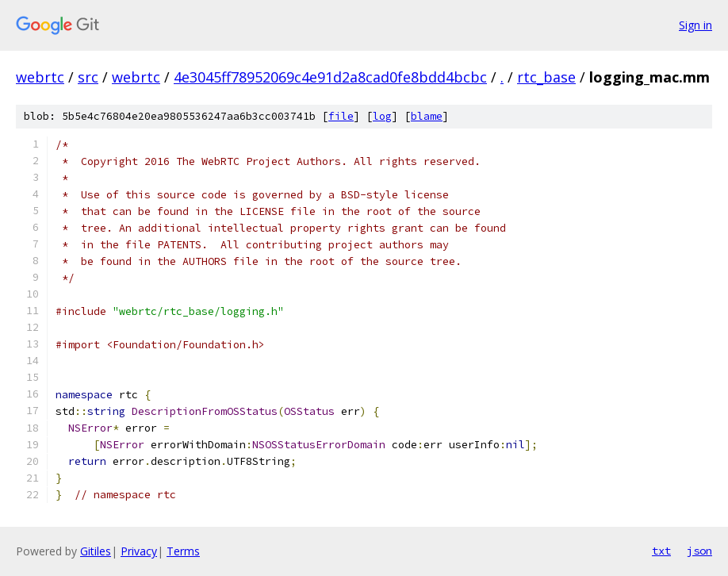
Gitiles (96, 551)
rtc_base (546, 77)
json (699, 551)
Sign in (695, 25)
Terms (183, 551)
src (88, 77)
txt (661, 551)
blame (427, 116)
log (382, 116)
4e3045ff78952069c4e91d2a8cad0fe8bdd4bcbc (330, 77)
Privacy (139, 551)
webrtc (40, 77)
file (341, 116)
